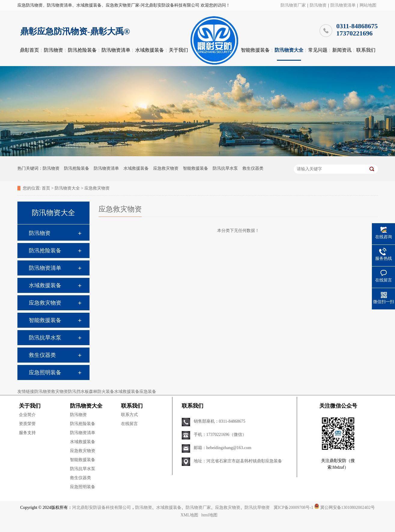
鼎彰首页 (29, 50)
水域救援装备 (150, 50)
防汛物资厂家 (293, 5)
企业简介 (27, 415)
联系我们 (366, 50)
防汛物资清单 (343, 5)
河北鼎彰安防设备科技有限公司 (102, 508)
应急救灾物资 (166, 168)
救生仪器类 (253, 168)
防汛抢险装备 (82, 50)
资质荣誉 (27, 424)
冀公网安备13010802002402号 (348, 508)
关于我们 (178, 50)
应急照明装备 (45, 372)
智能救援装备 (255, 50)
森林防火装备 (102, 392)
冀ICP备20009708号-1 (293, 508)
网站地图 (368, 5)
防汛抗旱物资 (257, 508)
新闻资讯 (342, 50)
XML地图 (189, 515)
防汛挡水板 (78, 392)
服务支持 (27, 433)
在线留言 (129, 424)
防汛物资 (318, 5)
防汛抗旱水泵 (225, 168)
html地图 (209, 515)
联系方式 (129, 415)
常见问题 (318, 50)
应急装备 (148, 392)
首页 (46, 188)
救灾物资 (59, 392)
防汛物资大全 (289, 50)
